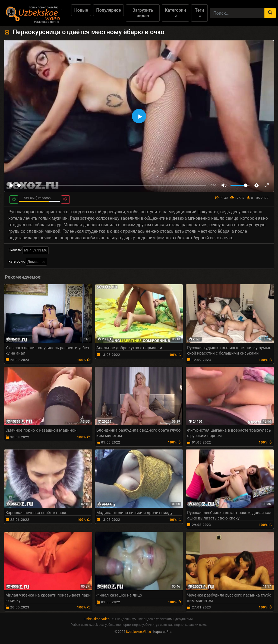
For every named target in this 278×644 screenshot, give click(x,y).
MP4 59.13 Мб (36, 250)
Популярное (108, 10)
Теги (199, 13)
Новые (81, 10)
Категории (175, 13)
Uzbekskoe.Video (97, 619)
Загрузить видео (143, 13)
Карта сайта (162, 632)
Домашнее (36, 262)
